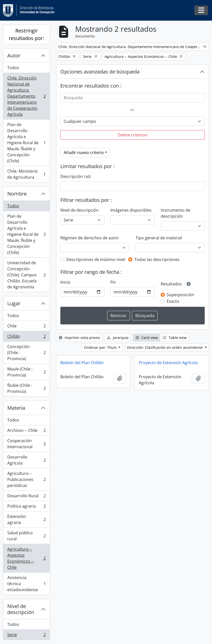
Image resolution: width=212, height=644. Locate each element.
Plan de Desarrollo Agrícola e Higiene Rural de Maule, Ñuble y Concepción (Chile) (26, 143)
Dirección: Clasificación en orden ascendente (165, 347)
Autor (14, 55)
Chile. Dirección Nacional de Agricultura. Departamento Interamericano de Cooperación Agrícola (26, 96)
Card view (147, 338)
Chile (26, 327)
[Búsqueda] (133, 98)
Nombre (17, 194)
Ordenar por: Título (101, 347)
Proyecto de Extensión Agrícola (168, 363)
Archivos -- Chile (26, 431)
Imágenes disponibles (131, 210)
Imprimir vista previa (79, 338)
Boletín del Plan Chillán (82, 363)
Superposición (180, 295)
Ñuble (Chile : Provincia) (26, 388)
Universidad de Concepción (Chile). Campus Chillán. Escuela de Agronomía (26, 275)
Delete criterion (133, 135)
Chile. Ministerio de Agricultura (26, 174)
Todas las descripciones (157, 259)
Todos (13, 68)
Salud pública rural (26, 536)
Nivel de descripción (21, 609)
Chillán (26, 337)
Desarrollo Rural (26, 497)
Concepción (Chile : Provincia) (26, 353)
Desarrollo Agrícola (26, 460)
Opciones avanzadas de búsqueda (100, 72)
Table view (174, 338)
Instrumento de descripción (176, 213)
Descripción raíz (76, 176)
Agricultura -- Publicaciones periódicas (26, 479)
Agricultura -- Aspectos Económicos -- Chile (26, 558)
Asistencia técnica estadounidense (26, 584)
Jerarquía (117, 338)
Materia (16, 408)
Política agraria (26, 507)
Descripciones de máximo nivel (96, 259)
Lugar (14, 303)
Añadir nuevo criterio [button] (84, 153)
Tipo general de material (159, 238)
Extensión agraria (26, 519)
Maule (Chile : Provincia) (26, 372)
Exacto (173, 301)
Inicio (65, 282)
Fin (113, 282)
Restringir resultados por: (26, 34)
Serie (26, 636)
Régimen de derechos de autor (90, 238)
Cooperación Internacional (26, 444)
